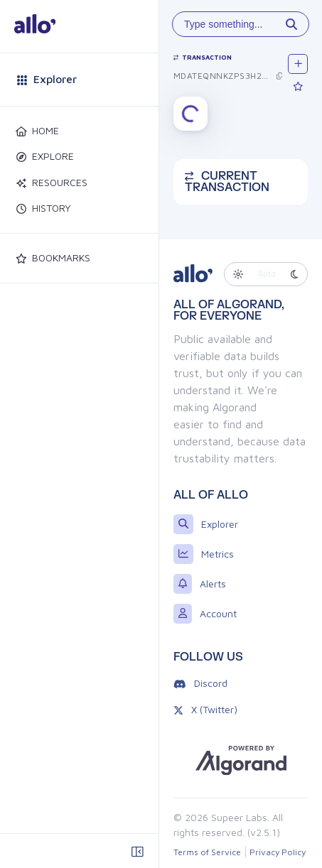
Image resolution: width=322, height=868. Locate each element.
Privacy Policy (278, 852)
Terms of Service (207, 852)
